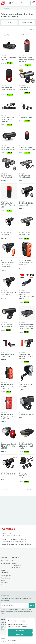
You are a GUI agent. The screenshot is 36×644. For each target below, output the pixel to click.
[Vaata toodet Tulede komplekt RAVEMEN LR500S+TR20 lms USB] (27, 343)
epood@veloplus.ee (20, 539)
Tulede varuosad (27, 23)
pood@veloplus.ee (20, 542)
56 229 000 (14, 544)
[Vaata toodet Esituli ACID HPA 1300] (27, 106)
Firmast (15, 563)
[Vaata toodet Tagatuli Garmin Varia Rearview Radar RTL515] (27, 136)
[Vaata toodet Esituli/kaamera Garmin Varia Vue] (9, 46)
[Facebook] (3, 628)
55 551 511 (10, 539)
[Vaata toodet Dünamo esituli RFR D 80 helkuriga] (27, 373)
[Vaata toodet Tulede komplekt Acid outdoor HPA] (9, 343)
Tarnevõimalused (6, 578)
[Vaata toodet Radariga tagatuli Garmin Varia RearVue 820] (9, 76)
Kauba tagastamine (5, 581)
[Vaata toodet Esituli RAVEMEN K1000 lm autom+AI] (9, 281)
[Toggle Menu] (4, 3)
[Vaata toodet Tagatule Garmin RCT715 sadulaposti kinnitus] (27, 463)
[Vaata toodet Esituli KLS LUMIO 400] (27, 403)
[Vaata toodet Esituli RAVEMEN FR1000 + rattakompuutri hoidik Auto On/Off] (27, 281)
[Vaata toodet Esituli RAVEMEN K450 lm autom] (9, 463)
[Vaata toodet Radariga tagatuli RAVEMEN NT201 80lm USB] (9, 192)
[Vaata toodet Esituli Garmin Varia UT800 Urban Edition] (9, 136)
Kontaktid (15, 561)
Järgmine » (30, 490)
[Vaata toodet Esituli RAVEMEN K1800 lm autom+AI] (27, 192)
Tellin (32, 605)
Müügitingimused (6, 576)
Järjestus (9, 35)
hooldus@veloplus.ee (24, 544)
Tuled (9, 23)
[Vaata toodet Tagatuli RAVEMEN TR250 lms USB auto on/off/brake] (9, 403)
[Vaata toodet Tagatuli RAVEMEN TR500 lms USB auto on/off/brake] (27, 249)
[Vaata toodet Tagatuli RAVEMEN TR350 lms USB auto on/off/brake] (9, 373)
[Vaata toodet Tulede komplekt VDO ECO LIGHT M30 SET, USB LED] (9, 433)
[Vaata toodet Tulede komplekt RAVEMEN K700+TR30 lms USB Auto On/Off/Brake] (9, 249)
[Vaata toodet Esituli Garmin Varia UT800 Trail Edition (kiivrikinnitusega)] (9, 106)
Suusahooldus (5, 563)
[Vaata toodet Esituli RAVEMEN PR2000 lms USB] (9, 164)
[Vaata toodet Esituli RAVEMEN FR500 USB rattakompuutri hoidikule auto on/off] (27, 313)
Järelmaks (4, 585)
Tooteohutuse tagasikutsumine (17, 567)
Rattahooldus (5, 561)
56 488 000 (10, 542)
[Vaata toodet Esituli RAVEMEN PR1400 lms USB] (27, 164)
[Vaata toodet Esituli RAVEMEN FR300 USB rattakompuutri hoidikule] (27, 433)
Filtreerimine (27, 35)
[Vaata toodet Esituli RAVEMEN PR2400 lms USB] (27, 76)
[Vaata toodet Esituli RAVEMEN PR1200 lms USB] (27, 222)
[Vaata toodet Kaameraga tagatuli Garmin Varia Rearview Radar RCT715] (27, 46)
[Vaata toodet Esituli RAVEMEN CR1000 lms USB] (9, 313)
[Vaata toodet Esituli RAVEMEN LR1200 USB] (9, 222)
